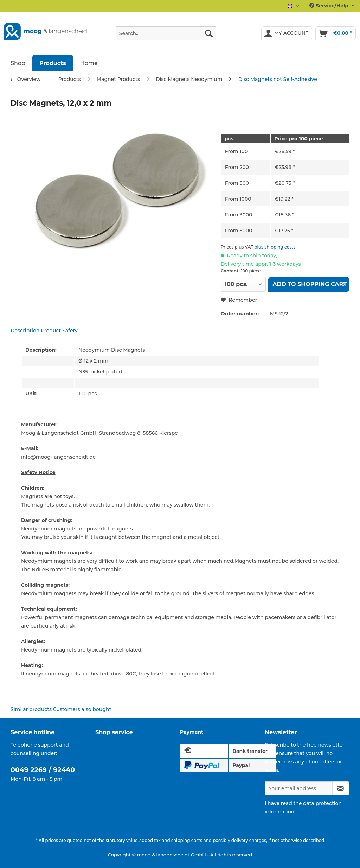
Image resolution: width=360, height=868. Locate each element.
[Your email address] (299, 788)
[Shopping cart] (336, 33)
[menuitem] (166, 37)
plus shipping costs (275, 247)
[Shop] (18, 63)
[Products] (53, 63)
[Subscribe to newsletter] (341, 788)
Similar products (31, 709)
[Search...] (166, 33)
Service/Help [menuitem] (330, 6)
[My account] (287, 33)
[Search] (209, 33)
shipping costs (187, 840)
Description (25, 331)
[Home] (89, 63)
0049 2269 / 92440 (43, 770)
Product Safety (59, 331)
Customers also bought (82, 709)
